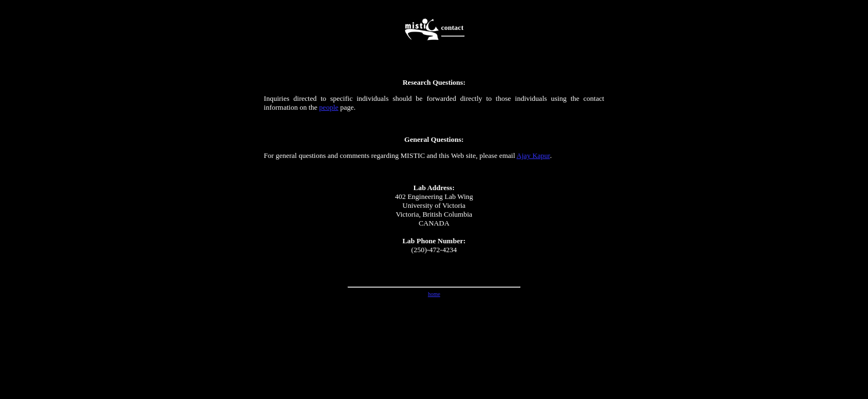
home (434, 294)
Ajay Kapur (533, 155)
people (329, 107)
